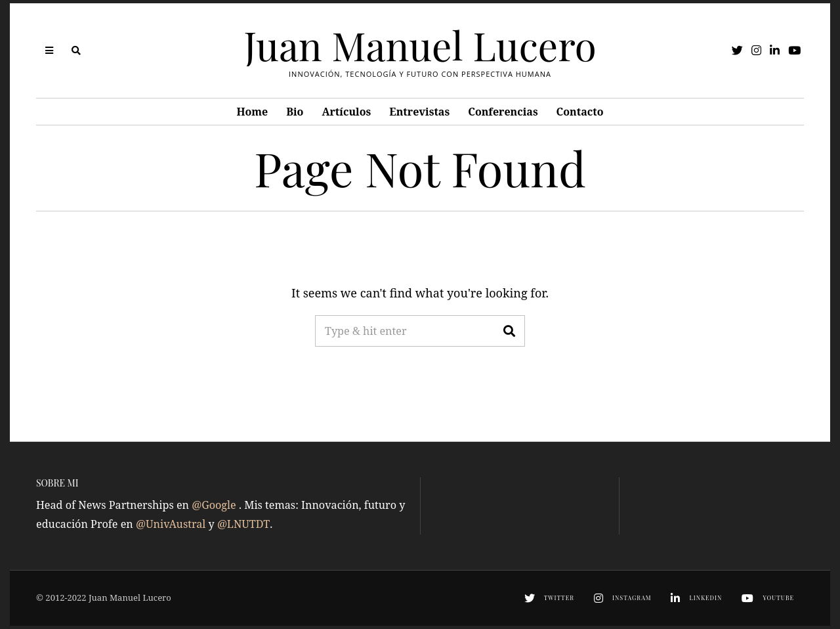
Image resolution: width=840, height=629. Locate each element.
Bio (295, 112)
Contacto (580, 112)
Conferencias (503, 112)
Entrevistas (419, 112)
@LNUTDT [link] (243, 524)
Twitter (559, 597)
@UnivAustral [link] (172, 524)
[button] (509, 331)
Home (252, 112)
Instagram (632, 597)
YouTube (778, 597)
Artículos (346, 112)
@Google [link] (215, 505)
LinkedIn (705, 597)
